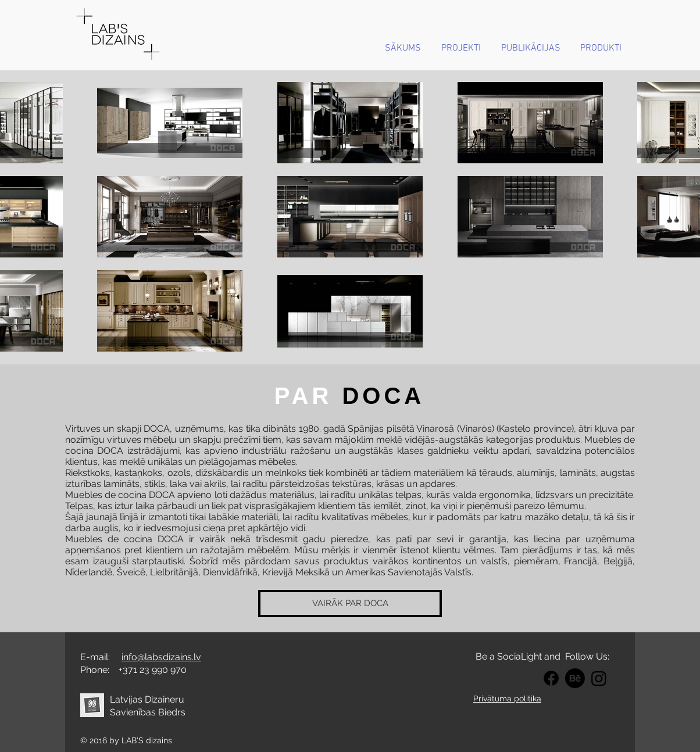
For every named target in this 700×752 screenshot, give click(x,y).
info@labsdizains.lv (161, 657)
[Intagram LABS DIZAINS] (599, 678)
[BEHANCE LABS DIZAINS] (575, 678)
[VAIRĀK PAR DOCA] (350, 604)
